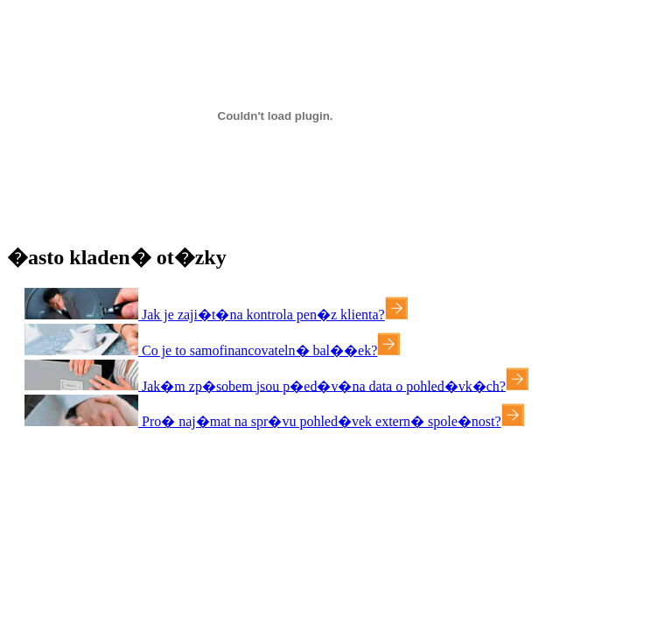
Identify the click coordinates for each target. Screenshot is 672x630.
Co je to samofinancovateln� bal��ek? (258, 350)
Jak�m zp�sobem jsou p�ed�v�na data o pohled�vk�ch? (322, 385)
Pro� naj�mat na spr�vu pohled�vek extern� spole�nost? (320, 421)
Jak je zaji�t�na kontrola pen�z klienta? (262, 315)
